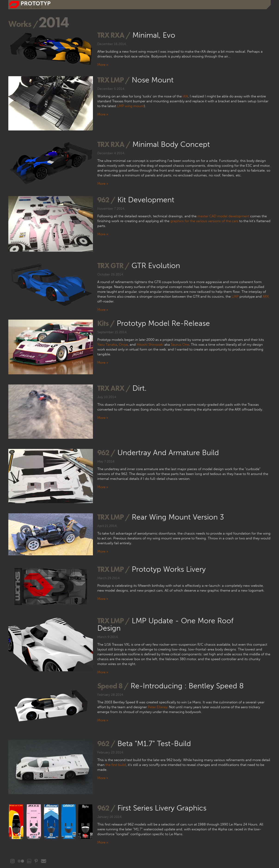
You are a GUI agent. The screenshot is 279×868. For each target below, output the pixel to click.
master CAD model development (223, 216)
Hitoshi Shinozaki (150, 345)
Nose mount (153, 80)
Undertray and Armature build (168, 453)
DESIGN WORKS (31, 7)
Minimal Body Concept (171, 144)
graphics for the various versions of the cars (204, 221)
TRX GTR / (113, 265)
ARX (266, 296)
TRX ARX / (114, 388)
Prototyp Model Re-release (163, 323)
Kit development (146, 200)
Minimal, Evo (154, 35)
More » (103, 65)
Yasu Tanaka (107, 345)
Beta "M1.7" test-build (154, 744)
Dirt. (139, 388)
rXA (185, 96)
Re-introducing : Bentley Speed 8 (187, 686)
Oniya (123, 345)
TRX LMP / (113, 80)
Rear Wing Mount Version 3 (178, 517)
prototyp (36, 3)
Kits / (106, 323)
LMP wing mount (130, 106)
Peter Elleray (157, 707)
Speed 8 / (113, 686)
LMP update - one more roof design (165, 624)
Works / (23, 24)
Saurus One (180, 345)
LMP (235, 296)
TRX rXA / (114, 35)
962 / (106, 200)
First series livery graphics (162, 808)
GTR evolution (156, 266)
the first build (116, 765)
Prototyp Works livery (169, 569)
